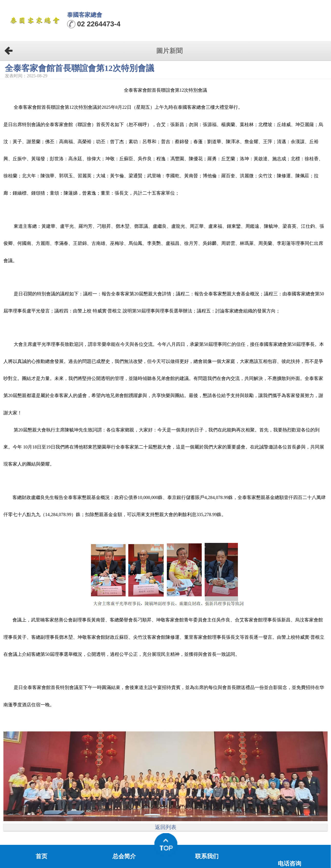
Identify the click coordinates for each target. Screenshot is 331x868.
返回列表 (166, 827)
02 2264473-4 (99, 24)
